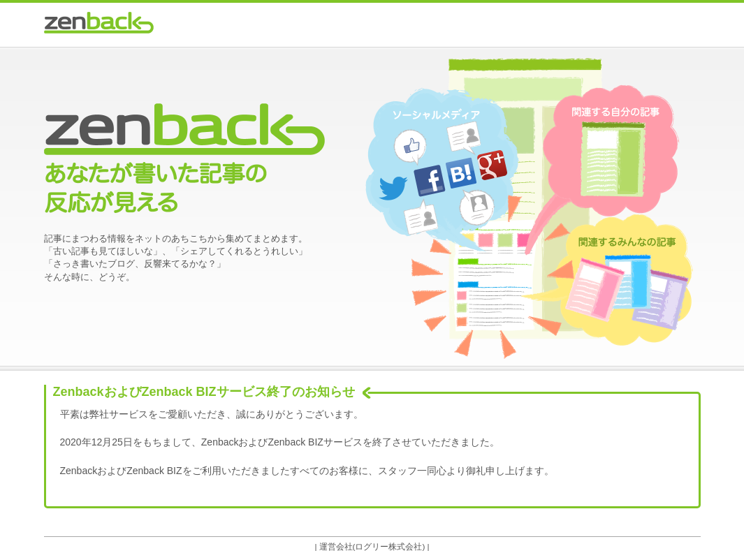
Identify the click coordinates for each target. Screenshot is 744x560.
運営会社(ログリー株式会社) (372, 546)
